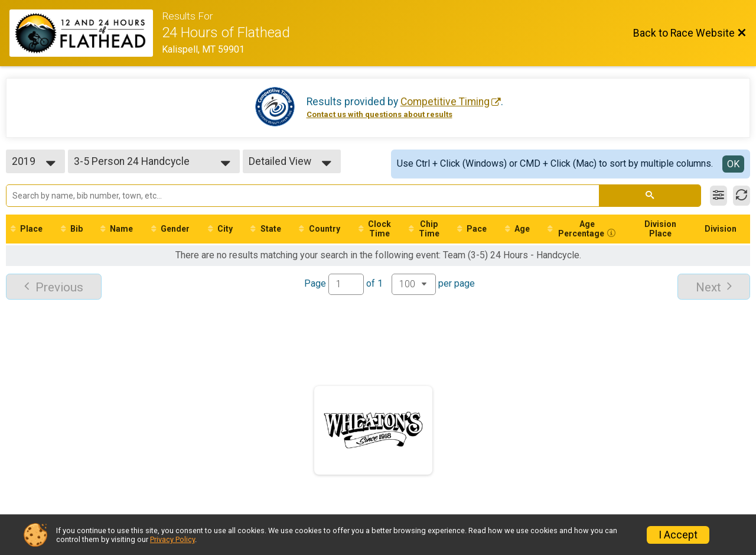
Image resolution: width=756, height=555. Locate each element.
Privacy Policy (172, 539)
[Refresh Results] (742, 196)
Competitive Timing (445, 102)
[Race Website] (86, 33)
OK (733, 164)
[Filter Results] (718, 196)
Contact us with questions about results (379, 114)
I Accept (678, 535)
